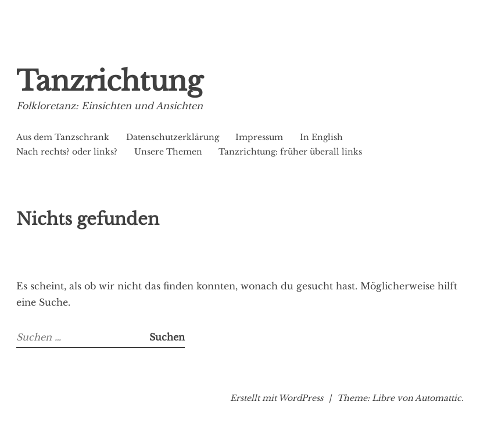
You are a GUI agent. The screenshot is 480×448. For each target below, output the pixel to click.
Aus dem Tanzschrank (63, 137)
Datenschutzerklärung (173, 137)
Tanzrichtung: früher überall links (290, 152)
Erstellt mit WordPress (277, 398)
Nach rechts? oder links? (67, 152)
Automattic (438, 398)
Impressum (259, 137)
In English (321, 137)
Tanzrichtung (110, 81)
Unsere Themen (168, 152)
